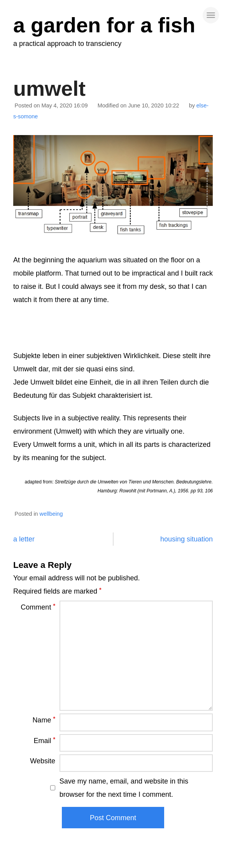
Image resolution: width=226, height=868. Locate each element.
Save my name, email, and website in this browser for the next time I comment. (124, 788)
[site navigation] (211, 15)
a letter (24, 539)
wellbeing (51, 514)
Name (44, 720)
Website (43, 761)
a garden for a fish (104, 25)
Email (44, 740)
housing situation (187, 539)
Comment (38, 607)
